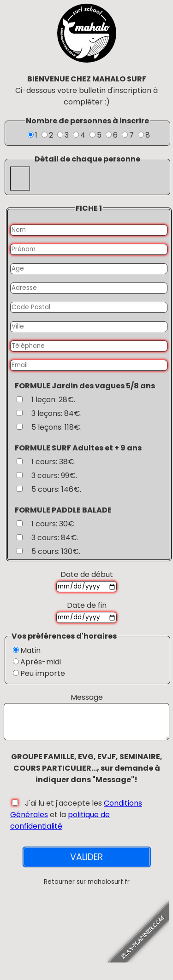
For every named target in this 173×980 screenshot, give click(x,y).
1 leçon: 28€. (53, 400)
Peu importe (43, 673)
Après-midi (41, 662)
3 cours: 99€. (54, 476)
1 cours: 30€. (54, 524)
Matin (30, 650)
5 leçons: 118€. (57, 427)
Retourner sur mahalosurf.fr (87, 889)
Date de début (87, 574)
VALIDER (86, 864)
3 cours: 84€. (55, 538)
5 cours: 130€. (56, 551)
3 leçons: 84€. (57, 413)
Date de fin (87, 605)
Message (87, 697)
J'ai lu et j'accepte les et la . (76, 821)
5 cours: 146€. (56, 489)
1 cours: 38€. (54, 462)
